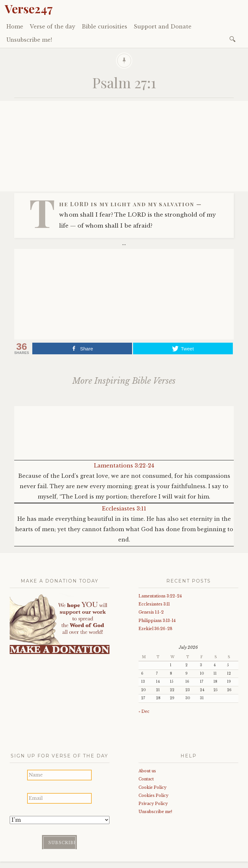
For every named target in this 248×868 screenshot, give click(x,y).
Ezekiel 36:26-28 (155, 629)
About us (147, 771)
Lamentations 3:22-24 (124, 466)
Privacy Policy (153, 804)
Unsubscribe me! (29, 40)
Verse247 (29, 8)
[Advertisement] (124, 146)
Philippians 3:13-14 (157, 621)
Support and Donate (163, 27)
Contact (146, 779)
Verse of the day (52, 27)
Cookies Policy (154, 795)
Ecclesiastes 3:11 (124, 509)
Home (15, 27)
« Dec (144, 711)
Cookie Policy (153, 787)
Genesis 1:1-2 (151, 612)
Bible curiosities (104, 27)
